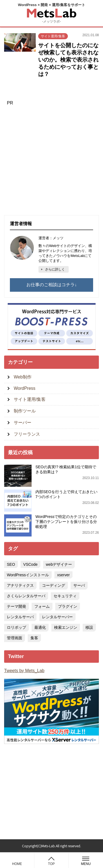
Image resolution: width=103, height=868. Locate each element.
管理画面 (15, 638)
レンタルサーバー (57, 617)
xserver (63, 575)
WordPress (25, 388)
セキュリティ (65, 596)
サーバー (23, 423)
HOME (17, 864)
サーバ (79, 585)
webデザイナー (59, 564)
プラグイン (68, 606)
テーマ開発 (16, 606)
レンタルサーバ (20, 617)
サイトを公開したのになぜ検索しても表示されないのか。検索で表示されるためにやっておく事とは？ (68, 60)
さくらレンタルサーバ (26, 596)
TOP (51, 864)
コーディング (54, 585)
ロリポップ (16, 627)
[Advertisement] (51, 159)
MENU (86, 861)
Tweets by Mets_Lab (24, 671)
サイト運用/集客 (53, 36)
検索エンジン (66, 627)
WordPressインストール (28, 575)
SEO (11, 564)
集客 (34, 638)
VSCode (30, 564)
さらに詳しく (55, 269)
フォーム (42, 606)
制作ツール (25, 411)
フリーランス (27, 434)
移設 (89, 627)
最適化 (40, 627)
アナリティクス (20, 585)
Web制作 (23, 377)
